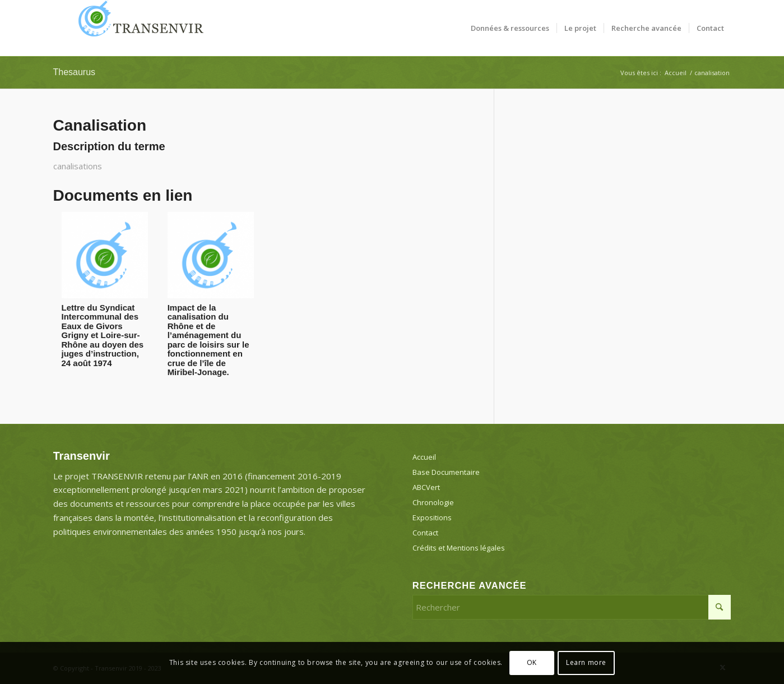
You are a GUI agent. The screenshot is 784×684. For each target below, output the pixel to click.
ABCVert (426, 487)
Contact (425, 533)
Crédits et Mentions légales (459, 548)
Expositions (432, 517)
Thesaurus (75, 72)
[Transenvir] (137, 28)
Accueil (424, 457)
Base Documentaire (446, 472)
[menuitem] (510, 28)
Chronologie (433, 502)
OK (532, 662)
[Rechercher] (572, 607)
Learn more (586, 662)
